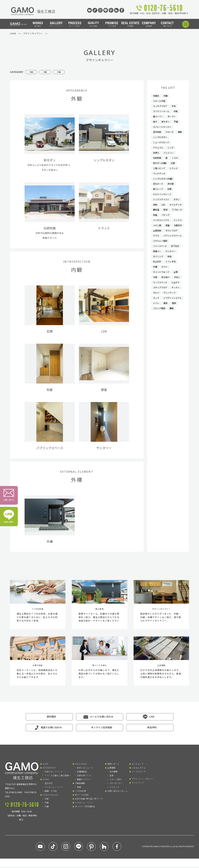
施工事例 (38, 24)
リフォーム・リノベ (54, 789)
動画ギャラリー (84, 781)
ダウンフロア (173, 236)
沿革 (112, 777)
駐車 (155, 211)
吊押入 (156, 151)
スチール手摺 (160, 101)
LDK (164, 201)
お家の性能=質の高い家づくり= (89, 800)
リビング (157, 216)
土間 (177, 281)
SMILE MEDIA (81, 765)
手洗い (178, 286)
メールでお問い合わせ (102, 718)
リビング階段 (160, 321)
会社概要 (114, 773)
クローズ (170, 131)
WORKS (46, 781)
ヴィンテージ (171, 301)
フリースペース (160, 256)
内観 (54, 72)
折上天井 (157, 271)
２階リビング (160, 166)
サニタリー (172, 261)
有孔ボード (159, 181)
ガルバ (156, 301)
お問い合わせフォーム (117, 793)
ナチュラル (159, 146)
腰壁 (173, 321)
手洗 (175, 106)
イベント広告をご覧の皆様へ (58, 777)
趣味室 (174, 206)
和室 (179, 211)
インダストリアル (162, 221)
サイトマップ (138, 784)
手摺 (155, 286)
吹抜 (171, 266)
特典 (79, 789)
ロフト (165, 276)
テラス (156, 241)
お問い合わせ (167, 24)
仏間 (174, 161)
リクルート (115, 789)
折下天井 (177, 256)
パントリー (170, 151)
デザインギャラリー (56, 24)
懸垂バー (157, 261)
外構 (74, 72)
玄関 (170, 186)
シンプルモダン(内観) (164, 176)
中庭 (177, 111)
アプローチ (167, 211)
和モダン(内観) (160, 161)
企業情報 (149, 24)
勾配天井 (166, 231)
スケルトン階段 (161, 251)
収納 (155, 201)
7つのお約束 (112, 24)
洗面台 (156, 96)
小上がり (177, 291)
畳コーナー (159, 116)
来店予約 (152, 729)
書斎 (166, 316)
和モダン (166, 121)
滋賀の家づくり (84, 777)
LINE (152, 718)
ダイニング (159, 266)
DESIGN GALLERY (50, 796)
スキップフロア (161, 296)
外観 (34, 72)
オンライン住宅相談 (102, 729)
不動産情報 (80, 785)
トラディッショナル (163, 311)
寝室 (155, 231)
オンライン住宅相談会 (85, 808)
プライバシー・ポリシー (143, 780)
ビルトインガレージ (163, 191)
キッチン (177, 296)
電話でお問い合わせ (51, 729)
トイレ (156, 316)
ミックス (157, 226)
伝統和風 (157, 156)
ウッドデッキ (160, 171)
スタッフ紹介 (116, 781)
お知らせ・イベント (54, 773)
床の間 (172, 181)
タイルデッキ (160, 206)
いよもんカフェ (139, 769)
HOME (46, 765)
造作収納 (157, 131)
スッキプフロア (161, 106)
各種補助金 (82, 773)
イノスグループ (139, 773)
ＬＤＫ (176, 156)
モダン (178, 196)
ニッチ (172, 146)
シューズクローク (162, 141)
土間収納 (157, 236)
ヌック (156, 306)
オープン (173, 116)
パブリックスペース (163, 246)
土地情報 (130, 24)
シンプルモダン (169, 136)
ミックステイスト (162, 196)
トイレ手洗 (172, 271)
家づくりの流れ (75, 24)
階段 (175, 316)
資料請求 (51, 718)
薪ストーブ (158, 186)
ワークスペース (161, 291)
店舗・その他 (51, 793)
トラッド (175, 166)
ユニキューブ (138, 765)
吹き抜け (166, 286)
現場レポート (113, 765)
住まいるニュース (85, 769)
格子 (155, 121)
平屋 (177, 121)
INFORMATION (49, 769)
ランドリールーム (162, 111)
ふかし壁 (171, 226)
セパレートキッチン (163, 126)
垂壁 (155, 136)
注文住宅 (49, 785)
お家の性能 (93, 24)
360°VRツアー (116, 785)
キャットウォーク (162, 281)
